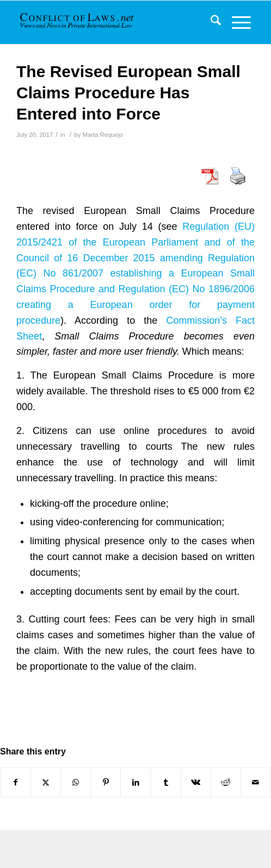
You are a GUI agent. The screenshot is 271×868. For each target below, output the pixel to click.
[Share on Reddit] (226, 782)
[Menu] (236, 22)
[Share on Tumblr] (166, 782)
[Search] (210, 22)
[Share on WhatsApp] (76, 782)
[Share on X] (46, 782)
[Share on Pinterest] (106, 782)
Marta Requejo (102, 135)
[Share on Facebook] (16, 782)
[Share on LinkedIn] (135, 782)
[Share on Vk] (196, 782)
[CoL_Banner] (78, 22)
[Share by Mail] (256, 782)
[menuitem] (210, 22)
